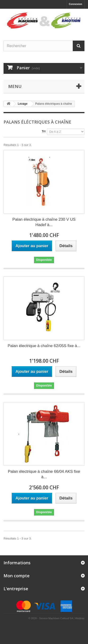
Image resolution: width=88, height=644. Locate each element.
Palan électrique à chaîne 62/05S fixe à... (44, 346)
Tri (44, 131)
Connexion (75, 4)
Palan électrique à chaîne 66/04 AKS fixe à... (44, 474)
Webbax (80, 618)
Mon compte (17, 576)
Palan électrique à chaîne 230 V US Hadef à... (44, 222)
